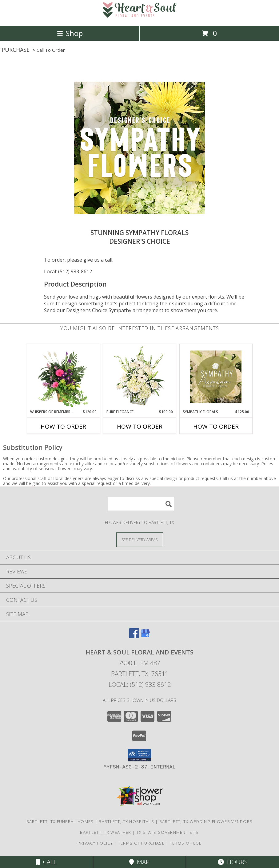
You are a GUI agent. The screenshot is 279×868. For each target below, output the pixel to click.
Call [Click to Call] (46, 862)
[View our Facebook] (134, 636)
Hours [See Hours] (233, 862)
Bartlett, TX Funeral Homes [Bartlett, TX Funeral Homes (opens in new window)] (60, 821)
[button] (139, 755)
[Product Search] (141, 504)
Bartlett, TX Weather (106, 832)
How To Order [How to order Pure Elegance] (140, 426)
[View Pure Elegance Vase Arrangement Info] (139, 377)
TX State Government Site (167, 832)
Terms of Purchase (141, 843)
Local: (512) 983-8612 (68, 271)
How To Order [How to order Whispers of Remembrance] (63, 426)
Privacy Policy (95, 843)
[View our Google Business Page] (145, 636)
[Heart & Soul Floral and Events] (140, 17)
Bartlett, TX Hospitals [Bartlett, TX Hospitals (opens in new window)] (126, 821)
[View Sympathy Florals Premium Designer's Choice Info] (216, 377)
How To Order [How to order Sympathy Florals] (216, 426)
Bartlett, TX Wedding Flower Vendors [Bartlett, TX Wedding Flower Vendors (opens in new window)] (206, 821)
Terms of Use (186, 843)
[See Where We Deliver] (140, 539)
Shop (70, 33)
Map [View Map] (139, 862)
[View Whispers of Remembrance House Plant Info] (63, 377)
